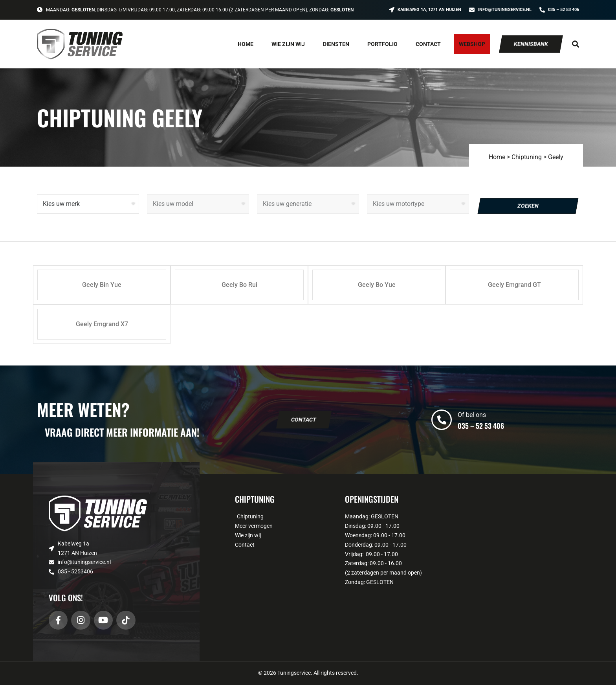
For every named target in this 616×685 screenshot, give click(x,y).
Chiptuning (527, 157)
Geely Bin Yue (102, 285)
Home (246, 44)
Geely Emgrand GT (514, 285)
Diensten (336, 44)
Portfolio (382, 44)
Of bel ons (472, 415)
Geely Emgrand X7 (102, 324)
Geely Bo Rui (239, 285)
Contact (428, 44)
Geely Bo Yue (377, 285)
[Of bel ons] (442, 420)
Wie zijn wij (288, 44)
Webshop (472, 44)
